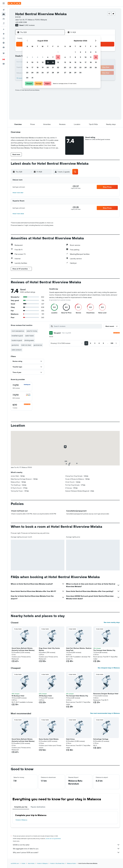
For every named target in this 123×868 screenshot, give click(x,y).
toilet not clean (26, 345)
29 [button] (58, 73)
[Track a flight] (4, 38)
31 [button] (32, 78)
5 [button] (43, 57)
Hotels (23, 863)
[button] (4, 3)
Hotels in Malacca (21, 820)
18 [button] (38, 67)
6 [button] (48, 57)
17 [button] (32, 67)
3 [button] (32, 57)
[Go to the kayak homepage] (14, 3)
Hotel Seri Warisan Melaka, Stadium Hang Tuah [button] (79, 649)
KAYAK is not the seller (66, 845)
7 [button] (53, 57)
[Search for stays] (4, 14)
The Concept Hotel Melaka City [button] (104, 650)
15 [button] (58, 62)
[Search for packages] (4, 23)
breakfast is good (17, 336)
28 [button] (53, 73)
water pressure (17, 350)
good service (38, 345)
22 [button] (58, 67)
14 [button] (53, 62)
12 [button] (43, 62)
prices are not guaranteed (53, 839)
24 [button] (32, 73)
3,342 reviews (29, 25)
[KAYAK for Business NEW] (4, 47)
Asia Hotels (31, 863)
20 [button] (48, 67)
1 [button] (58, 52)
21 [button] (53, 67)
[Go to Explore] (4, 34)
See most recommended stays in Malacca (105, 713)
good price (15, 345)
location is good (17, 340)
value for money (32, 331)
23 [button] (27, 73)
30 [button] (27, 78)
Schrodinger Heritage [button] (101, 739)
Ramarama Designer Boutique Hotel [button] (106, 694)
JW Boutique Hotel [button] (45, 696)
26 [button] (43, 73)
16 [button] (27, 67)
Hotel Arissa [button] (70, 739)
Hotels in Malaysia (42, 863)
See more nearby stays (112, 622)
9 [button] (27, 62)
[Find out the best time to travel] (4, 43)
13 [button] (48, 62)
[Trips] (4, 53)
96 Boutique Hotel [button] (18, 696)
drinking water (29, 340)
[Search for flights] (4, 10)
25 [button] (37, 73)
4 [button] (38, 57)
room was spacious (18, 331)
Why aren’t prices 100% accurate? (66, 852)
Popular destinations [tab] (38, 807)
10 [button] (32, 62)
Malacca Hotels (71, 863)
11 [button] (37, 62)
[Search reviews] (77, 326)
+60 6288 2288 (21, 22)
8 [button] (58, 57)
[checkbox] (21, 386)
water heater (30, 336)
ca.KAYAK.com (15, 863)
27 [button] (48, 73)
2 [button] (27, 57)
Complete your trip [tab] (21, 807)
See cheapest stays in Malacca (109, 668)
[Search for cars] (4, 19)
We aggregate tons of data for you (66, 849)
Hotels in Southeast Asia (57, 863)
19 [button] (43, 67)
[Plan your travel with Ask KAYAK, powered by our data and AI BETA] (4, 29)
